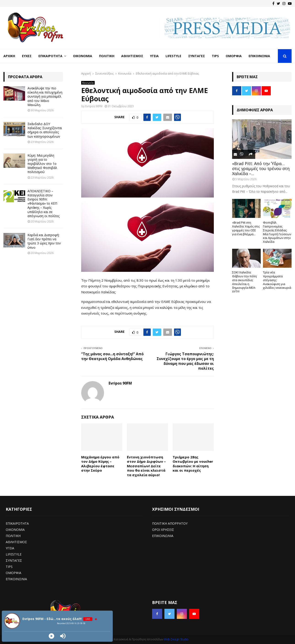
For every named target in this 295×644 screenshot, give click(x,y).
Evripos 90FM (94, 106)
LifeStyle (173, 56)
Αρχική (9, 56)
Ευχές (27, 56)
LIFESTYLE (14, 554)
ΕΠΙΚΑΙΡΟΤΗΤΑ (17, 523)
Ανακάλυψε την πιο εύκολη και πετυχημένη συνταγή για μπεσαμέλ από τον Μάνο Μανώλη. (45, 96)
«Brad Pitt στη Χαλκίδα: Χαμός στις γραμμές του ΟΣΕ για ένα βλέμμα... (246, 228)
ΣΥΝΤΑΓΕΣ (14, 560)
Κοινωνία (88, 83)
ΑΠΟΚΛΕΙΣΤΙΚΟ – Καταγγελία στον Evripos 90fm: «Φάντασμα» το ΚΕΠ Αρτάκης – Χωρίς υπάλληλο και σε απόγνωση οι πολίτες (43, 203)
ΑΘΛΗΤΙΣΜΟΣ (16, 542)
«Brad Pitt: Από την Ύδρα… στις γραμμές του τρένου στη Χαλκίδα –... (261, 168)
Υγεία (154, 56)
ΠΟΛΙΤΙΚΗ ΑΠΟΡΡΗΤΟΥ (170, 523)
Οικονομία (83, 56)
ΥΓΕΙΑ (10, 548)
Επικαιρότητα (50, 56)
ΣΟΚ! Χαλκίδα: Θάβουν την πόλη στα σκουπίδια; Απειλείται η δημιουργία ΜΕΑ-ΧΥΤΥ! (244, 282)
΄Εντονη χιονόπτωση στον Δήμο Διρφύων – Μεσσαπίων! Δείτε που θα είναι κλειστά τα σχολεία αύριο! (146, 466)
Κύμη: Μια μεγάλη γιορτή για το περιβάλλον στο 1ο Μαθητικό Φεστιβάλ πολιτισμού (42, 164)
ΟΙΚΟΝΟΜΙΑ (15, 530)
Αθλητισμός (132, 56)
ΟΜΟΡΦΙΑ (13, 573)
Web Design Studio (176, 639)
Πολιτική (107, 56)
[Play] (51, 636)
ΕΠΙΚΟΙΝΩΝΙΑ (16, 579)
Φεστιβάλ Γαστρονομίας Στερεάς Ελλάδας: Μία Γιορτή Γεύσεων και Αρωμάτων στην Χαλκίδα (277, 232)
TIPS (9, 567)
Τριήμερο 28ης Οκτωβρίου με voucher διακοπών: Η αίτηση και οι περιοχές (193, 464)
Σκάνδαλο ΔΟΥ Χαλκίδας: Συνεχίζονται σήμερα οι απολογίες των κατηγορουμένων (45, 130)
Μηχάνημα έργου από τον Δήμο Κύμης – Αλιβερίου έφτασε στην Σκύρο (100, 464)
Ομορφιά (234, 56)
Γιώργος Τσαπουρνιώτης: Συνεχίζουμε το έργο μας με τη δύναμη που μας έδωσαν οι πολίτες (185, 361)
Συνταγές (197, 56)
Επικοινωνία (259, 56)
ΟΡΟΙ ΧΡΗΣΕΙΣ (163, 530)
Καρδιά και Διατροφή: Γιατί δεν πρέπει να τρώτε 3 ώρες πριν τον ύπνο (44, 241)
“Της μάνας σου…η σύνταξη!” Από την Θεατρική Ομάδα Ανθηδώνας (112, 356)
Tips (215, 56)
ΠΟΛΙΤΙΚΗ (13, 536)
